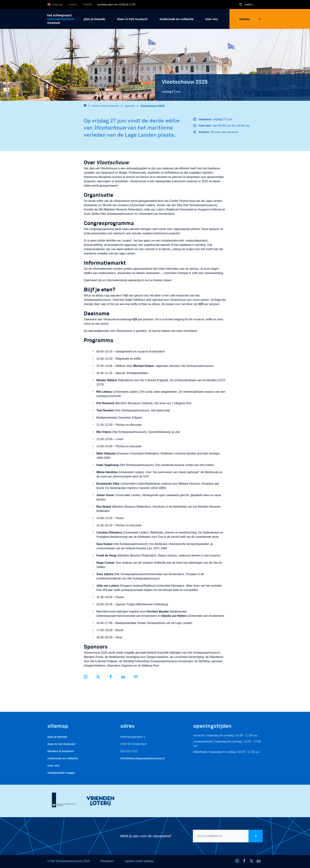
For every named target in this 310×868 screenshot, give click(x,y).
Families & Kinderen (61, 751)
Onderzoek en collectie (63, 758)
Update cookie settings (139, 861)
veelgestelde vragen (61, 773)
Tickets (250, 19)
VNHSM (87, 4)
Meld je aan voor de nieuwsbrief (146, 836)
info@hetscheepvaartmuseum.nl (143, 758)
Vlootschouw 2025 (152, 106)
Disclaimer (107, 861)
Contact (73, 4)
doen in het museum (106, 106)
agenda (130, 106)
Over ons (53, 766)
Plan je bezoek (57, 737)
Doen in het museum (61, 744)
